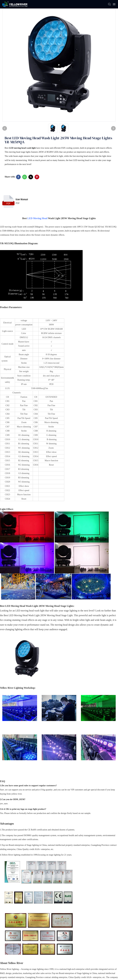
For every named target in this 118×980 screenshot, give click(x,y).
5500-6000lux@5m (39, 388)
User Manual (22, 199)
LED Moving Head (37, 218)
